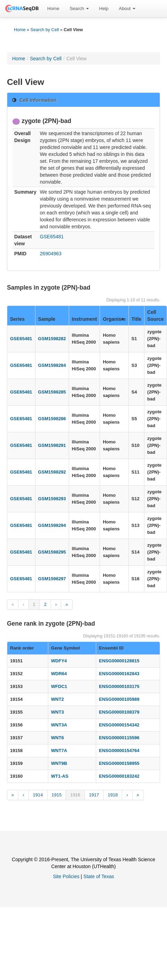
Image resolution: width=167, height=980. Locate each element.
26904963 (51, 254)
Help (104, 8)
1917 (94, 795)
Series (17, 319)
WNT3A (59, 725)
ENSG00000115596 (119, 738)
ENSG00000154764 (119, 751)
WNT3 (57, 712)
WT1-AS (60, 776)
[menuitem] (53, 9)
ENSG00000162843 (119, 674)
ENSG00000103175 (119, 686)
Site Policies (66, 876)
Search (79, 8)
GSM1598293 (52, 499)
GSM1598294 (52, 525)
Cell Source (155, 316)
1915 (57, 795)
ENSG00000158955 (119, 763)
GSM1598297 (52, 579)
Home (53, 8)
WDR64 (59, 674)
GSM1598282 (52, 339)
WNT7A (59, 751)
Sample (47, 319)
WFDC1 (59, 686)
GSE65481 (52, 237)
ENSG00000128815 (119, 661)
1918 (113, 795)
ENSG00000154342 (119, 725)
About (127, 8)
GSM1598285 (52, 392)
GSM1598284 (52, 365)
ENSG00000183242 (119, 776)
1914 (38, 795)
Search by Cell (45, 30)
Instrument (84, 319)
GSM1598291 (52, 445)
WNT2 (57, 699)
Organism (114, 319)
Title (137, 319)
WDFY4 (59, 661)
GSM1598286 (52, 419)
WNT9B (59, 763)
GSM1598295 (52, 552)
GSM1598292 (52, 472)
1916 (75, 795)
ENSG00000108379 (119, 712)
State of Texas (99, 876)
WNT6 (57, 738)
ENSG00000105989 (119, 699)
